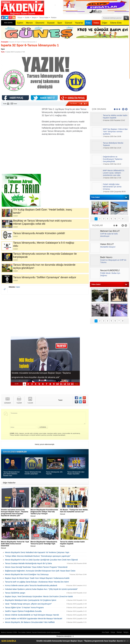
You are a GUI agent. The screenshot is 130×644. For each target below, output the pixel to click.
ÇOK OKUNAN (99, 109)
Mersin (29, 23)
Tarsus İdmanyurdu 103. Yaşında (54, 473)
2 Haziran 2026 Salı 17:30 (112, 178)
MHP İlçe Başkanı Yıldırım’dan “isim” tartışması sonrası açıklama (115, 132)
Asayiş (74, 544)
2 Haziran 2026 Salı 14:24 (112, 148)
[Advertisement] (21, 124)
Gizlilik (27, 18)
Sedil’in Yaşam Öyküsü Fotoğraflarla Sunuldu (23, 611)
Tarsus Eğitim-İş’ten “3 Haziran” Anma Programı (24, 608)
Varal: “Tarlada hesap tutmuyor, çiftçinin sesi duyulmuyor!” (28, 604)
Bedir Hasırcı (106, 257)
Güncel (69, 23)
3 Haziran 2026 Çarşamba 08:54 (114, 192)
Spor (60, 23)
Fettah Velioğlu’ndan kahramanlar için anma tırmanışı (112, 187)
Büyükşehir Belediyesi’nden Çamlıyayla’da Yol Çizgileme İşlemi (31, 600)
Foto (88, 23)
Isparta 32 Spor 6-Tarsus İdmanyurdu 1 (23, 42)
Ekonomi (40, 23)
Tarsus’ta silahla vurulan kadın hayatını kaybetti (115, 117)
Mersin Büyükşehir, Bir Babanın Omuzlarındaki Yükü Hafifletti (30, 622)
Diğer (105, 23)
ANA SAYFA (8, 23)
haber (18, 287)
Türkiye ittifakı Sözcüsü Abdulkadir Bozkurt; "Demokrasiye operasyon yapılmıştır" (38, 556)
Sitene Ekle (116, 23)
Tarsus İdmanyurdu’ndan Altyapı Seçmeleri (76, 473)
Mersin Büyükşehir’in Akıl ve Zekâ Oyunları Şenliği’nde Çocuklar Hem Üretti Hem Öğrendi (41, 560)
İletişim (34, 18)
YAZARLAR (97, 225)
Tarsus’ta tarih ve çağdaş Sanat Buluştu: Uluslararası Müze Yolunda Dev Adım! (37, 582)
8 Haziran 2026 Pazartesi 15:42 (114, 120)
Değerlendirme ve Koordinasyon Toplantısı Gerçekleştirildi (113, 159)
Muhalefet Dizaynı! (108, 247)
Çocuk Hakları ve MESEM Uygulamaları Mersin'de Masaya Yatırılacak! (34, 619)
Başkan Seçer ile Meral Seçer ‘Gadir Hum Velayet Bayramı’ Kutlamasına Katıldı (37, 578)
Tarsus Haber (44, 18)
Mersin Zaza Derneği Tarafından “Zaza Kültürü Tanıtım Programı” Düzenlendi (36, 567)
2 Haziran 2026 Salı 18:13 (112, 164)
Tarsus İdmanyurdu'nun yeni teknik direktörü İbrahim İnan (11, 474)
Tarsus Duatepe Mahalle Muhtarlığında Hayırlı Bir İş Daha (28, 563)
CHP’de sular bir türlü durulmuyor (109, 235)
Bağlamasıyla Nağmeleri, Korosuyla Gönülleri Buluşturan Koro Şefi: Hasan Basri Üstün (40, 571)
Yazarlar (79, 23)
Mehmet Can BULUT (110, 231)
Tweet (60, 400)
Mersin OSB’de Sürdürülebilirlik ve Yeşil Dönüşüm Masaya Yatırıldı (32, 615)
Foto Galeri (96, 197)
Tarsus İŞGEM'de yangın (15, 593)
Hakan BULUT (107, 244)
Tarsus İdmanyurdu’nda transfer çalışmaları (33, 473)
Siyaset (51, 23)
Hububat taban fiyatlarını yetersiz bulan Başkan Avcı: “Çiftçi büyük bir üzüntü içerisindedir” (41, 589)
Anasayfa (5, 42)
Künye (20, 18)
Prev (123, 109)
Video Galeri (96, 284)
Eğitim (20, 23)
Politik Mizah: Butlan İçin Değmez (110, 274)
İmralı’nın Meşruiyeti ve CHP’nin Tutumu (113, 261)
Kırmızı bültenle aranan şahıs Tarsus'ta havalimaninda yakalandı (31, 585)
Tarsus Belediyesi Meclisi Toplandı (113, 144)
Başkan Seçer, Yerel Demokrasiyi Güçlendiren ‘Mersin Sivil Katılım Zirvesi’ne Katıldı (39, 596)
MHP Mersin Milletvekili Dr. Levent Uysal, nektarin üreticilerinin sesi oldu (114, 173)
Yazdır (5, 104)
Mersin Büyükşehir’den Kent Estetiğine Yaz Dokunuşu (27, 574)
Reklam (54, 18)
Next (126, 109)
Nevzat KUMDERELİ (110, 270)
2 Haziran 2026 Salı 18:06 (112, 136)
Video (96, 23)
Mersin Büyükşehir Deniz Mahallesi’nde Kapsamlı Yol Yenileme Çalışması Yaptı (37, 552)
